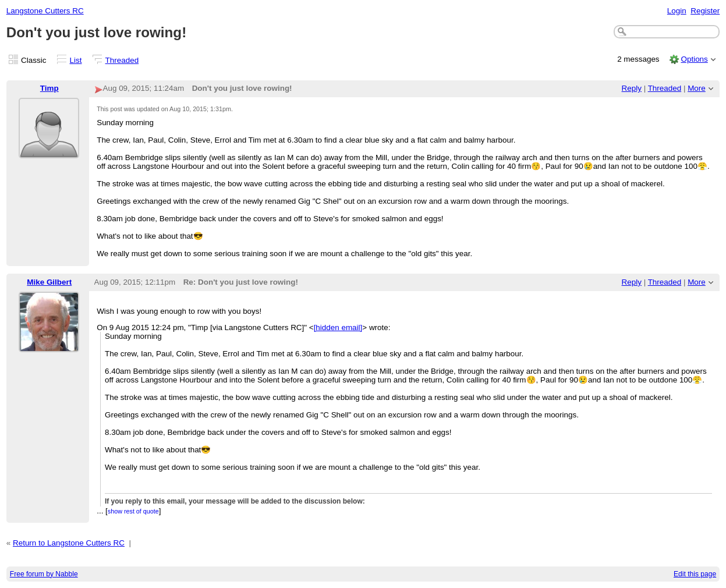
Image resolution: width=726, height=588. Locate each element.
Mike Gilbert (49, 282)
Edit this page (695, 574)
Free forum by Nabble (44, 574)
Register (705, 11)
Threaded (122, 60)
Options (694, 59)
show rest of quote (133, 511)
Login (677, 11)
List (76, 60)
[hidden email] (338, 327)
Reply (632, 88)
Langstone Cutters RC (45, 11)
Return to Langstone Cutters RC (69, 543)
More (697, 88)
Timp (49, 88)
